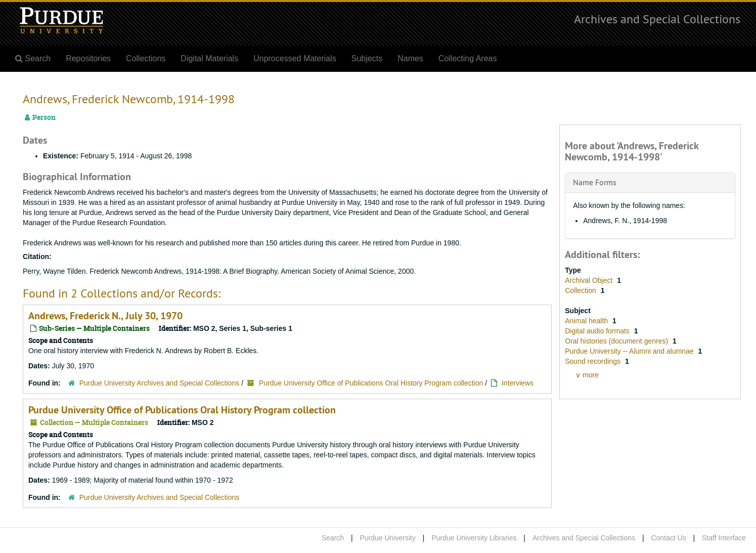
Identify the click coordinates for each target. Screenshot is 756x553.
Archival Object (590, 280)
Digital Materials (209, 58)
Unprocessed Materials (295, 58)
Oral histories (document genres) (617, 341)
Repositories (88, 58)
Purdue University (388, 538)
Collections (146, 58)
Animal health (587, 321)
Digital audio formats (598, 331)
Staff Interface (724, 538)
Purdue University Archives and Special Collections (160, 383)
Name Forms (595, 182)
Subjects (367, 58)
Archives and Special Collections (657, 19)
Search (333, 538)
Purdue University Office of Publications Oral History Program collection (371, 383)
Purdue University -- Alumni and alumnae (630, 351)
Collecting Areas (468, 58)
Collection (581, 290)
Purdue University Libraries (474, 538)
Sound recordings (594, 361)
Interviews (518, 383)
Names (410, 58)
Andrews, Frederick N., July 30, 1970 (105, 316)
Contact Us (668, 538)
